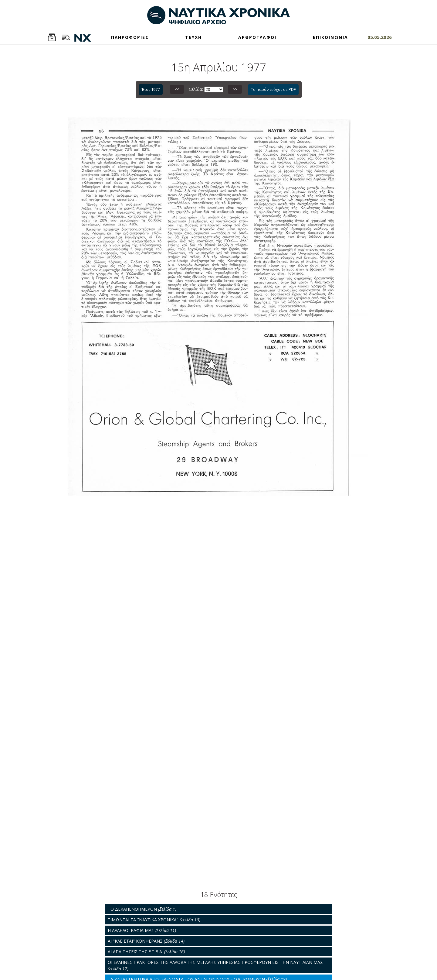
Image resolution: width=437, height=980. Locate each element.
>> (235, 89)
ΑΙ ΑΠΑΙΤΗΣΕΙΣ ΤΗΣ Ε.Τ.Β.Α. (146, 952)
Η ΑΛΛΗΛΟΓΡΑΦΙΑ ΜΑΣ (142, 930)
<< (177, 89)
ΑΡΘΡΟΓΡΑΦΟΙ (257, 37)
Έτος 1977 (151, 89)
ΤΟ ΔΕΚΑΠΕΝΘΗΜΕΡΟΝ (142, 909)
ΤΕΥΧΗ (193, 37)
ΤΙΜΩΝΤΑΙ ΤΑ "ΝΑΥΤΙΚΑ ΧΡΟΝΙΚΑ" (154, 920)
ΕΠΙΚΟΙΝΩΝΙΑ (330, 37)
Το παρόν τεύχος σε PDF (273, 89)
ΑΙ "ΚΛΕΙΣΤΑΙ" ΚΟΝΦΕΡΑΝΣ (146, 941)
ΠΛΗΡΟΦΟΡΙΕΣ (130, 37)
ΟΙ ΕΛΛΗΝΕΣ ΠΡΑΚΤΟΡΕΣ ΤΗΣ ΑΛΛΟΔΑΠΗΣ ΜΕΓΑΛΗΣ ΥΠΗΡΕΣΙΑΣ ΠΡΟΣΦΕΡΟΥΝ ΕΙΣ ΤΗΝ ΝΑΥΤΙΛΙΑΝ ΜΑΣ (215, 965)
